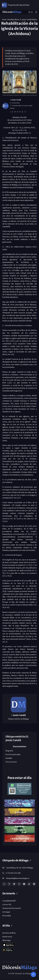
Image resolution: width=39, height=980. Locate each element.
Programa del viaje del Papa (19, 5)
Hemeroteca (7, 937)
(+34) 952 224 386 (13, 873)
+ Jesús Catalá (16, 100)
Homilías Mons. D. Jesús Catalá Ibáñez (22, 20)
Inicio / (5, 20)
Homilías (9, 758)
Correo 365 (7, 904)
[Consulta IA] (33, 974)
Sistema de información (12, 908)
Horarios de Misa (9, 933)
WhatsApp (7, 940)
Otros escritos (11, 762)
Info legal (6, 912)
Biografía (9, 751)
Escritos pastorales (13, 754)
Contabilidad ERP (9, 901)
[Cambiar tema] (30, 12)
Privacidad (7, 916)
